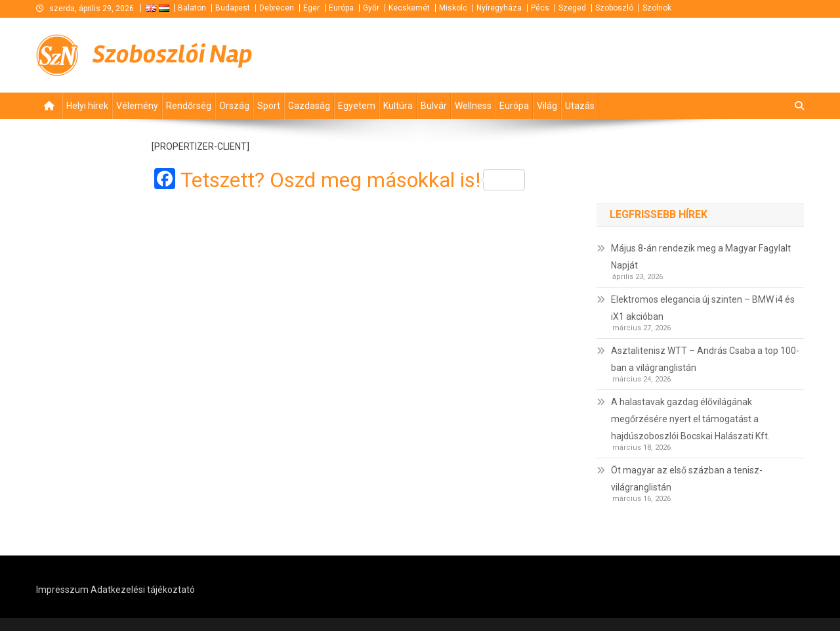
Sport (269, 106)
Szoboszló (614, 8)
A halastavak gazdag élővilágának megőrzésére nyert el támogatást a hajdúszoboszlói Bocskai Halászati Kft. (690, 419)
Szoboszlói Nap (173, 54)
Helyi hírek (87, 106)
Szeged (572, 8)
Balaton (192, 8)
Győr (371, 8)
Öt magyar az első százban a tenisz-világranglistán (687, 479)
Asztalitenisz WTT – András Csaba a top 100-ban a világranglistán (705, 359)
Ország (234, 106)
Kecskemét (409, 8)
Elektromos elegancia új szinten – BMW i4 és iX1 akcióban (703, 308)
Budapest (233, 8)
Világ (547, 106)
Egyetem (357, 106)
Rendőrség (189, 106)
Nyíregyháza (499, 8)
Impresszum (62, 590)
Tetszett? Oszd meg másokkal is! (353, 180)
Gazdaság (309, 106)
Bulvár (434, 106)
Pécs (540, 8)
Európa (341, 8)
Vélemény (137, 106)
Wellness (473, 106)
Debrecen (277, 8)
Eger (311, 8)
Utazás (580, 106)
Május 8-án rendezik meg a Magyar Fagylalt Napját (701, 257)
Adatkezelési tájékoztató (143, 590)
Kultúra (398, 106)
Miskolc (453, 8)
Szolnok (657, 8)
